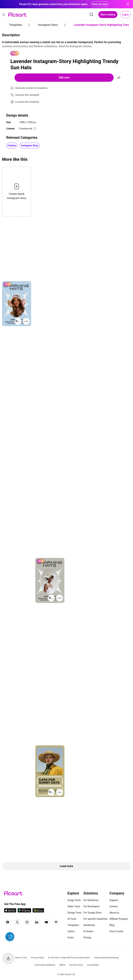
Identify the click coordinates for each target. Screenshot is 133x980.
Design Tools (75, 913)
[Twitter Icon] (17, 922)
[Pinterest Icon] (56, 922)
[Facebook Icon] (8, 922)
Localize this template (27, 102)
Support (114, 900)
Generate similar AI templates (31, 88)
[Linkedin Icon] (37, 922)
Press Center (116, 931)
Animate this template (27, 95)
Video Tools (74, 906)
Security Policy (76, 965)
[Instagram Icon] (27, 922)
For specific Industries (96, 919)
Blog (112, 925)
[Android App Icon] (24, 911)
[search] (91, 15)
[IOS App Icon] (10, 911)
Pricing (87, 938)
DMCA (62, 965)
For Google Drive (92, 913)
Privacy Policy (38, 958)
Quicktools (89, 925)
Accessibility (93, 965)
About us (114, 913)
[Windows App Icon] (38, 911)
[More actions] (26, 321)
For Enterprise (91, 900)
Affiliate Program (119, 919)
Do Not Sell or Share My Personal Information (69, 958)
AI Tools (72, 919)
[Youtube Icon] (46, 922)
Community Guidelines (45, 965)
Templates (73, 925)
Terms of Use (21, 958)
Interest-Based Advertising (106, 958)
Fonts (71, 938)
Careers (114, 906)
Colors (71, 931)
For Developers (92, 906)
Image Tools (74, 900)
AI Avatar (88, 931)
